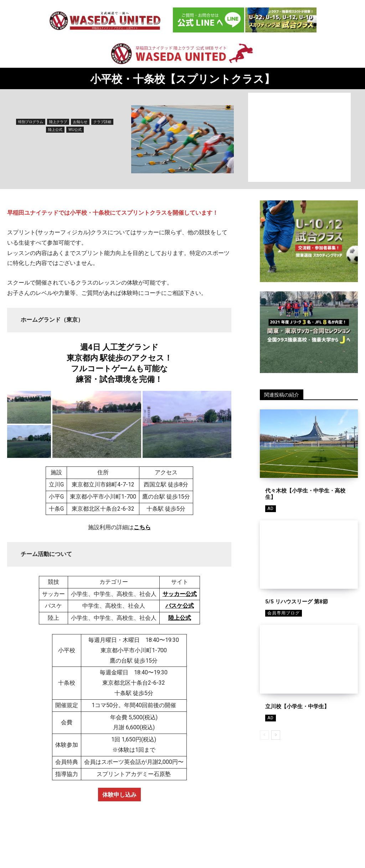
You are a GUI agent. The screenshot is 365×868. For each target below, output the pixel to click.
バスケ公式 (180, 606)
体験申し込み (119, 795)
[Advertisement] (299, 137)
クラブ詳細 (102, 122)
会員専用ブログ (284, 613)
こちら (142, 527)
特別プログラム (31, 122)
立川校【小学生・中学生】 (297, 706)
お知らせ (80, 122)
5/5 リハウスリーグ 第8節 (297, 602)
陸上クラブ (58, 122)
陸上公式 (55, 130)
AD (271, 509)
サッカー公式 (180, 594)
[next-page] (276, 735)
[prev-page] (264, 735)
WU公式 (75, 130)
